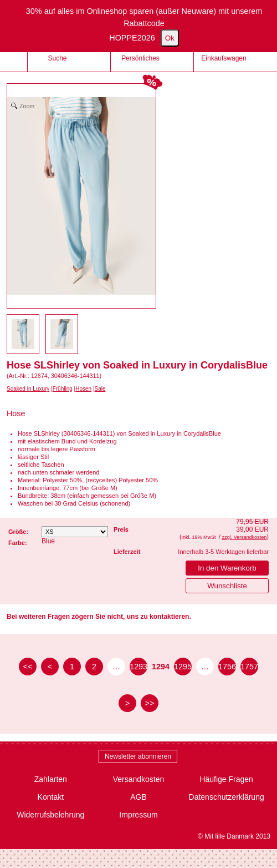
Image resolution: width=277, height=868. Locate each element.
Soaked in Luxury (28, 389)
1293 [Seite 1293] (138, 667)
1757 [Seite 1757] (249, 667)
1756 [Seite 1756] (227, 667)
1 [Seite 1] (72, 667)
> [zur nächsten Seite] (127, 703)
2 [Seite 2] (94, 667)
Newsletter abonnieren (138, 756)
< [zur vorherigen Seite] (50, 667)
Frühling (63, 389)
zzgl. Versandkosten (245, 537)
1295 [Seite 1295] (183, 667)
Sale (100, 389)
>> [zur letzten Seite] (150, 703)
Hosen (83, 389)
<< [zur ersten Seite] (28, 667)
